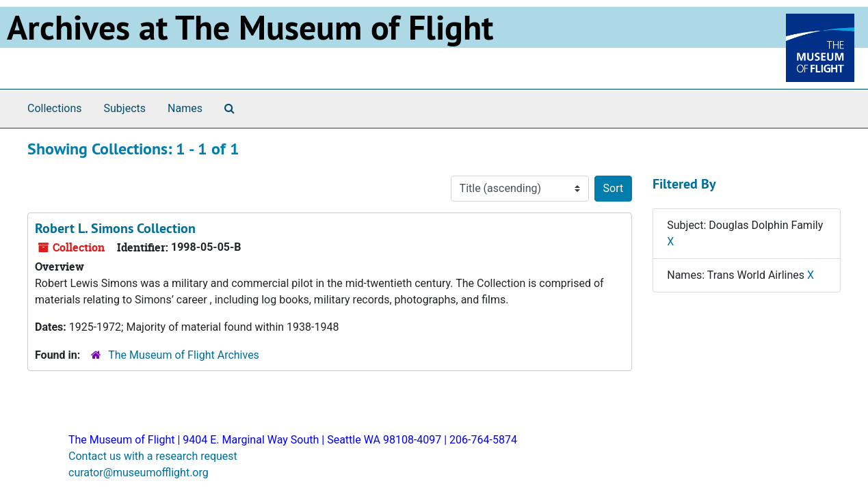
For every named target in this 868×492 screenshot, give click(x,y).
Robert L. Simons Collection (115, 228)
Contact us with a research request (153, 456)
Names (185, 108)
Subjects (125, 108)
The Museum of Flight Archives (184, 355)
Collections (55, 108)
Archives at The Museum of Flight (250, 27)
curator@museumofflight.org (139, 473)
